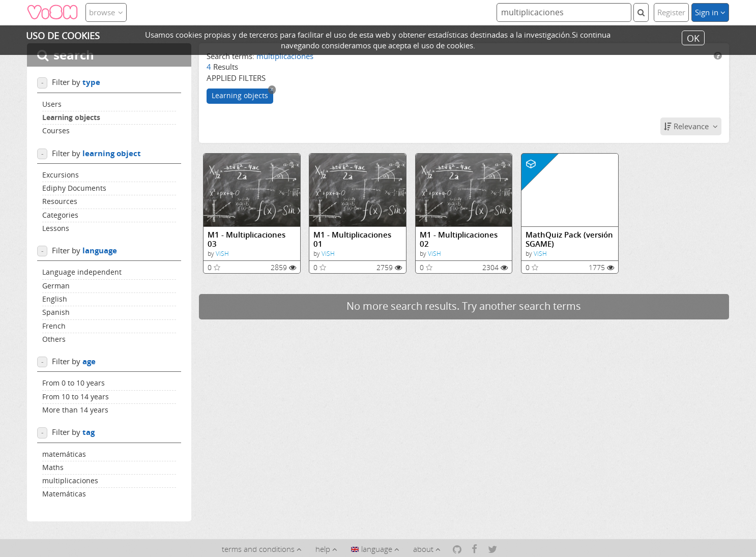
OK (693, 38)
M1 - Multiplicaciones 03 (246, 239)
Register (671, 12)
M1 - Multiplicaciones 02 (459, 239)
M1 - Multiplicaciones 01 (352, 239)
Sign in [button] (710, 12)
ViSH (222, 254)
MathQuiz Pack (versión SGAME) (569, 239)
